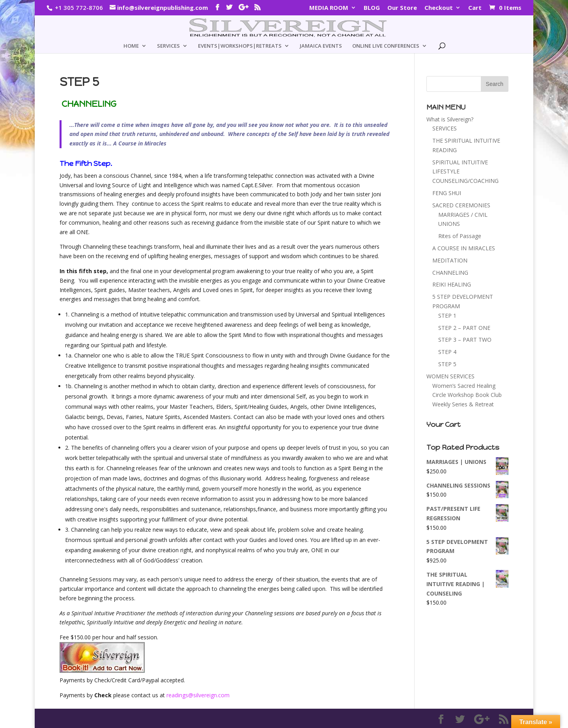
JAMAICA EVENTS (321, 46)
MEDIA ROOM (329, 8)
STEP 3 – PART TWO (465, 340)
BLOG (372, 8)
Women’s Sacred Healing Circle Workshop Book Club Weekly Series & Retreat (467, 395)
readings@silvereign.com (198, 695)
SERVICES (168, 46)
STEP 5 (447, 364)
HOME (131, 46)
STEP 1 (447, 316)
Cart (475, 8)
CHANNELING (450, 273)
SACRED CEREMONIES (461, 205)
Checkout (439, 8)
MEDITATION (450, 260)
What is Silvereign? (450, 119)
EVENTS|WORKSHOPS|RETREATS (240, 46)
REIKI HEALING (452, 284)
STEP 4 (447, 352)
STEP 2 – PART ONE (464, 328)
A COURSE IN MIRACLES (464, 248)
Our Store (402, 8)
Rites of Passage (460, 236)
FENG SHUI (447, 193)
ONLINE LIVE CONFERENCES (386, 46)
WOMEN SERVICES (450, 376)
